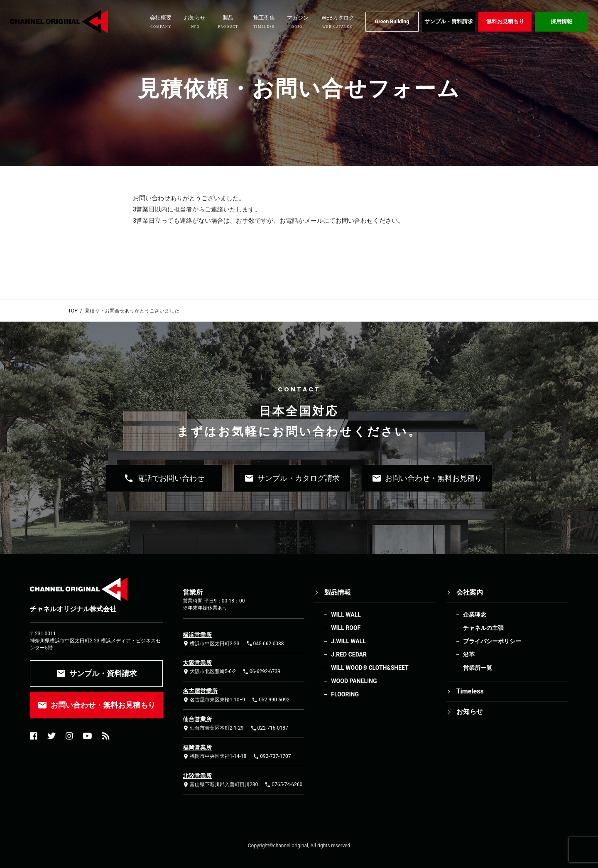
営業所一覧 (478, 668)
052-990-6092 (271, 700)
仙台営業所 (197, 719)
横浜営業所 (197, 635)
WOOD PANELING (354, 681)
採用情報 (561, 21)
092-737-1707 (272, 756)
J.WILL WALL (348, 641)
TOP (73, 311)
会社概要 (161, 22)
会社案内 (470, 592)
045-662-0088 (265, 643)
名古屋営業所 (200, 691)
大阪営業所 (197, 663)
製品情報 (338, 592)
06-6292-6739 (261, 672)
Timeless (470, 691)
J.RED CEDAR (349, 654)
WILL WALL (346, 615)
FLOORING (345, 694)
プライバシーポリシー (492, 641)
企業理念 (475, 615)
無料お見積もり (505, 21)
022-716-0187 (269, 728)
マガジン (298, 22)
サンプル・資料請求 (449, 21)
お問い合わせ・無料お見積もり (96, 705)
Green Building (392, 21)
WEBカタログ (338, 22)
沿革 (469, 654)
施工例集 (264, 22)
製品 (228, 22)
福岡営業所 (197, 748)
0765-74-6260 (283, 785)
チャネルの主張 (483, 628)
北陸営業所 (197, 776)
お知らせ (195, 22)
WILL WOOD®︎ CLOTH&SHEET (370, 668)
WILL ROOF (346, 628)
